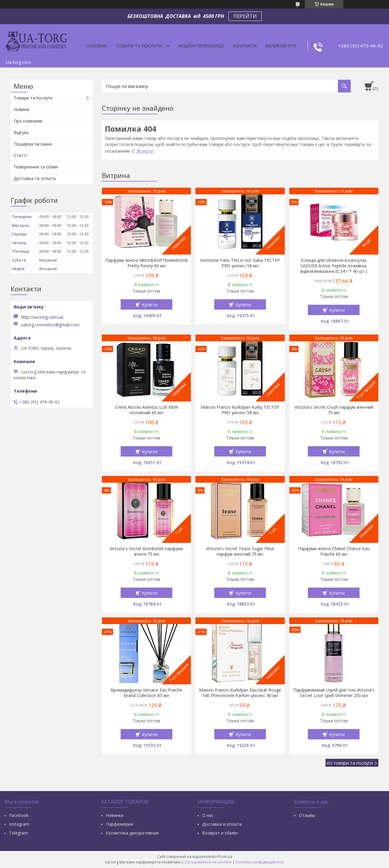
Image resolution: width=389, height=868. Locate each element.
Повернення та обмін (36, 167)
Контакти (245, 46)
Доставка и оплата (222, 824)
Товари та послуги (139, 46)
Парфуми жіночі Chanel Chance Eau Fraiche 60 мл (334, 551)
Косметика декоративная (132, 833)
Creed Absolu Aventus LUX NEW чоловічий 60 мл (146, 410)
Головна (96, 46)
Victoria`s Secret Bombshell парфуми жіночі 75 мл (146, 551)
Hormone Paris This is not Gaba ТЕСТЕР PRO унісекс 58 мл (240, 263)
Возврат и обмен (220, 833)
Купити (150, 304)
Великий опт (281, 46)
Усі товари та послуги (350, 763)
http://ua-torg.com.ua (42, 317)
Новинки (115, 815)
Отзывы (307, 815)
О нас (208, 815)
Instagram (19, 824)
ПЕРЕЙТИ (245, 16)
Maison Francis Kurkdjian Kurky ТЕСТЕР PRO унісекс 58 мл (240, 410)
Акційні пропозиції (201, 46)
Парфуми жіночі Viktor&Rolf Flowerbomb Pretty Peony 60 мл (146, 263)
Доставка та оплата (35, 178)
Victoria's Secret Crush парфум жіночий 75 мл (334, 410)
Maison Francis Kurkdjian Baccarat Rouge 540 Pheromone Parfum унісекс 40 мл (240, 693)
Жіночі (145, 151)
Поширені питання (33, 144)
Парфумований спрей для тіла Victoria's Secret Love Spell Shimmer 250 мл (334, 693)
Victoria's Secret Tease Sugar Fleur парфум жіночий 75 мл (240, 551)
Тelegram (19, 833)
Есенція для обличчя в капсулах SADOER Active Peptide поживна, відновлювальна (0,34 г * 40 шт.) (334, 266)
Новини (21, 109)
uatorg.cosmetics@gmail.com (50, 325)
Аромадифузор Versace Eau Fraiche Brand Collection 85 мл (146, 693)
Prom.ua (225, 857)
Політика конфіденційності (260, 862)
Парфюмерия (119, 824)
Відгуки (21, 132)
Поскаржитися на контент (208, 862)
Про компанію (28, 121)
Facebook (19, 815)
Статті (20, 155)
